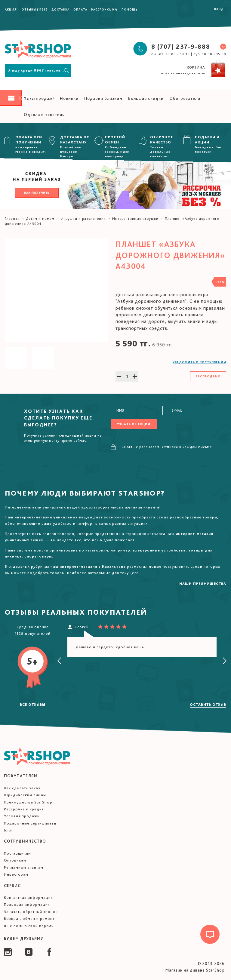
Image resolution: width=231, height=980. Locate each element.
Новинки (69, 98)
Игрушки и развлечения (83, 219)
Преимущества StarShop (28, 802)
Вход (219, 9)
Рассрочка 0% (104, 9)
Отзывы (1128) (35, 9)
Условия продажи (22, 816)
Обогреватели (185, 98)
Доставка (60, 9)
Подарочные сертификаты (30, 823)
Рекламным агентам (24, 867)
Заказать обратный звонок (31, 912)
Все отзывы (33, 705)
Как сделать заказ (22, 788)
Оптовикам (15, 860)
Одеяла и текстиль (44, 115)
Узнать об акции (134, 424)
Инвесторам (16, 874)
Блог (9, 830)
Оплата (80, 9)
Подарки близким (103, 98)
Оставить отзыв (208, 705)
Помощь (130, 9)
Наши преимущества (203, 584)
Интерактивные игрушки (135, 219)
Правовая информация (27, 904)
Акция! (11, 9)
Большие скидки (146, 98)
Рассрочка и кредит (24, 809)
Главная (12, 219)
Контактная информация (28, 897)
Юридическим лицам (25, 795)
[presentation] (60, 661)
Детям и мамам (40, 219)
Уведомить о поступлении (199, 362)
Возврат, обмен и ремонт (29, 919)
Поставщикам (17, 853)
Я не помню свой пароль (29, 926)
